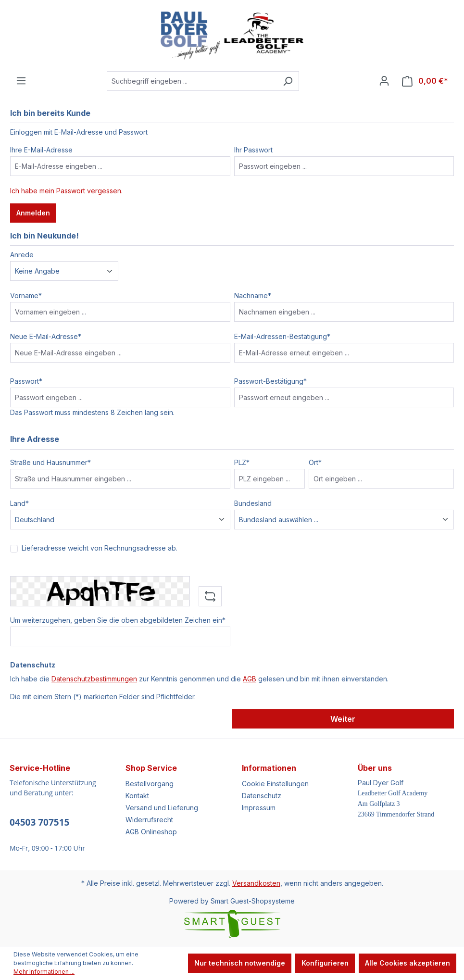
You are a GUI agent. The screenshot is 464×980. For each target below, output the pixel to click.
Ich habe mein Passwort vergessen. (66, 191)
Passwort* (26, 381)
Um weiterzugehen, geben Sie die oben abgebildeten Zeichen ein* (118, 620)
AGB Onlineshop (151, 832)
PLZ (242, 462)
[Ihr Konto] (384, 81)
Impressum (259, 808)
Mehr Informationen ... (44, 972)
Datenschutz (262, 796)
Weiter (343, 719)
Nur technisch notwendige (240, 963)
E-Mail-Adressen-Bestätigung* (282, 336)
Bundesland (253, 503)
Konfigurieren (325, 963)
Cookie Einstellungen (275, 784)
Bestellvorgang (150, 784)
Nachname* (253, 295)
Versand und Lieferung (162, 808)
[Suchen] (288, 81)
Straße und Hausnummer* (50, 462)
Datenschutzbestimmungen (94, 679)
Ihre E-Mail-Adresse (41, 150)
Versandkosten (256, 883)
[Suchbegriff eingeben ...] (192, 81)
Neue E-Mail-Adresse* (46, 336)
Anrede (22, 255)
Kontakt (137, 796)
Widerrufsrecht (149, 820)
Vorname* (26, 295)
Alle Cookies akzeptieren (408, 963)
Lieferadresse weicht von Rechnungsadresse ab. (100, 548)
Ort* (315, 462)
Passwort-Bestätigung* (270, 381)
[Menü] (21, 81)
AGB (250, 679)
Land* (19, 503)
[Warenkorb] (425, 81)
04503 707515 (39, 822)
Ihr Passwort (253, 150)
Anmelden (33, 213)
